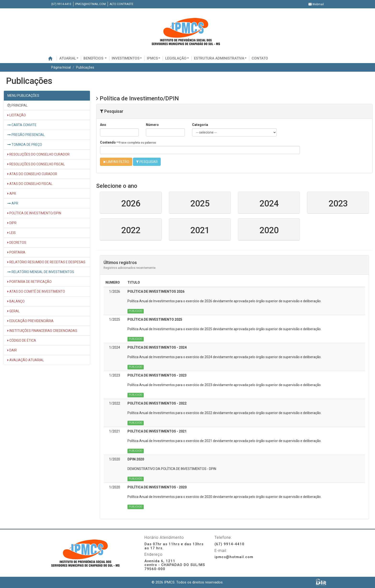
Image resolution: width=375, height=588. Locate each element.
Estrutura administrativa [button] (220, 58)
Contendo (128, 142)
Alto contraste (121, 4)
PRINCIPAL (17, 105)
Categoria (200, 125)
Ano (103, 125)
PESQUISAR (147, 162)
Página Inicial (61, 67)
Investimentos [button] (127, 58)
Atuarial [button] (69, 58)
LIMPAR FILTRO (116, 162)
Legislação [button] (177, 58)
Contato (260, 58)
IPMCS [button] (154, 58)
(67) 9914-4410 (61, 4)
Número (152, 125)
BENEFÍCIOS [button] (95, 58)
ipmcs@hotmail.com (90, 4)
